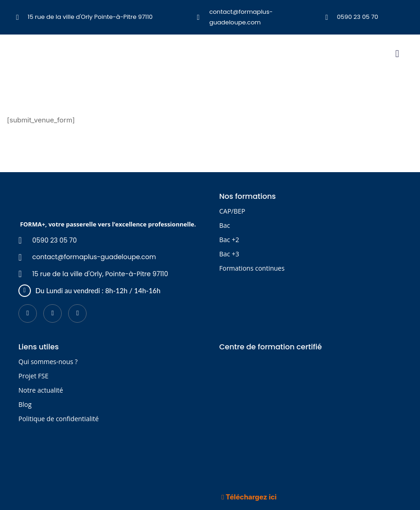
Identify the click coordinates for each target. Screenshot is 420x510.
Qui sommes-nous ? (48, 362)
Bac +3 (229, 254)
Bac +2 (229, 240)
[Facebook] (28, 313)
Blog (25, 404)
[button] (397, 54)
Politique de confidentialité (58, 419)
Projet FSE (33, 376)
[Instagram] (77, 313)
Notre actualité (41, 390)
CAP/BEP (232, 211)
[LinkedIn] (52, 313)
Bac (225, 225)
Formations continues (252, 268)
